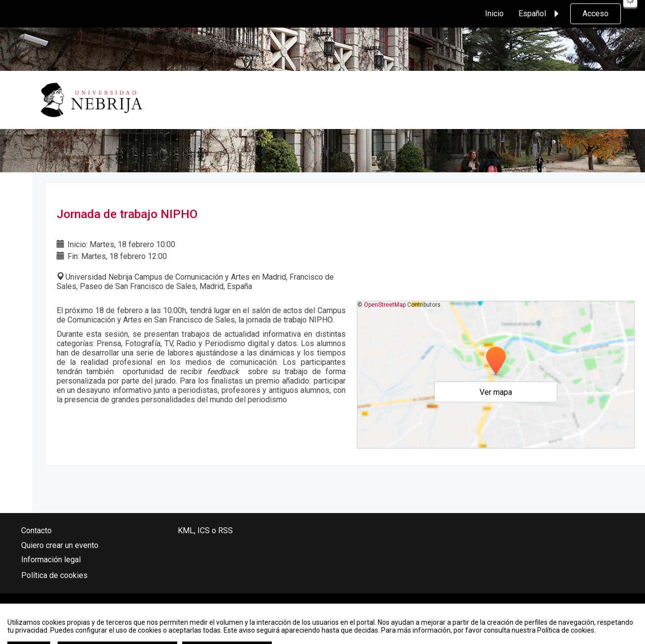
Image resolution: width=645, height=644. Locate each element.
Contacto (36, 531)
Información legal (51, 560)
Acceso (596, 14)
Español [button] (540, 14)
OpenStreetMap (385, 305)
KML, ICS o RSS (205, 531)
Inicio (494, 14)
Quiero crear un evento (60, 545)
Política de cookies (54, 575)
